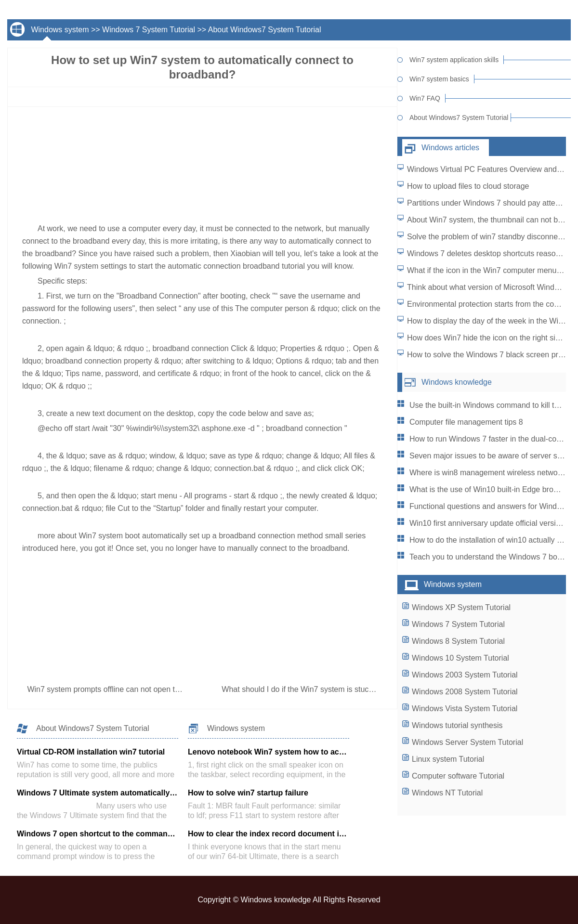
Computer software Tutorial (458, 776)
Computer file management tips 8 (466, 422)
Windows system (60, 30)
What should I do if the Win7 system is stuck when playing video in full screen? (357, 689)
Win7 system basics (439, 79)
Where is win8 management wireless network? (489, 473)
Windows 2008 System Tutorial (465, 692)
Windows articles (450, 148)
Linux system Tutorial (448, 759)
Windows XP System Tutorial (461, 607)
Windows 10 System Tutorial (460, 658)
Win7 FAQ (425, 98)
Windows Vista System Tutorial (465, 709)
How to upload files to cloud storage (468, 186)
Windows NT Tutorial (447, 793)
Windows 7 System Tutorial (149, 30)
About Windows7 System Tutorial (265, 30)
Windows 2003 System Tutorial (465, 675)
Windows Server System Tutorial (467, 742)
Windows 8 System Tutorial (458, 641)
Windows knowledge (457, 382)
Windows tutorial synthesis (457, 725)
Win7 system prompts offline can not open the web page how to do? (144, 689)
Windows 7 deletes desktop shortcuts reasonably (491, 254)
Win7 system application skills (454, 60)
